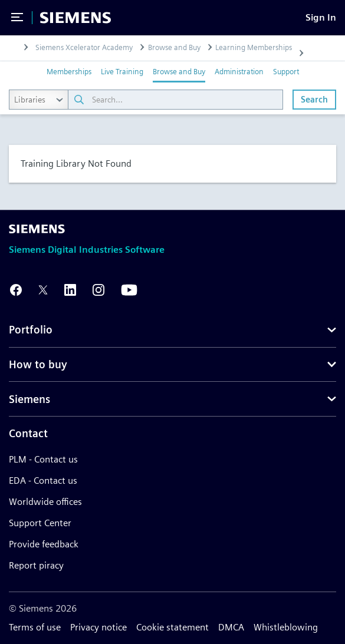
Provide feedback (44, 544)
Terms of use (35, 627)
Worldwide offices (45, 502)
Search (314, 99)
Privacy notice (98, 627)
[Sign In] (321, 17)
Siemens (29, 399)
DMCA (231, 627)
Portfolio (31, 330)
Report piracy (36, 565)
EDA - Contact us (43, 480)
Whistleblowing (286, 627)
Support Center (40, 523)
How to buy (38, 364)
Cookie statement (172, 627)
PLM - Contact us (43, 459)
